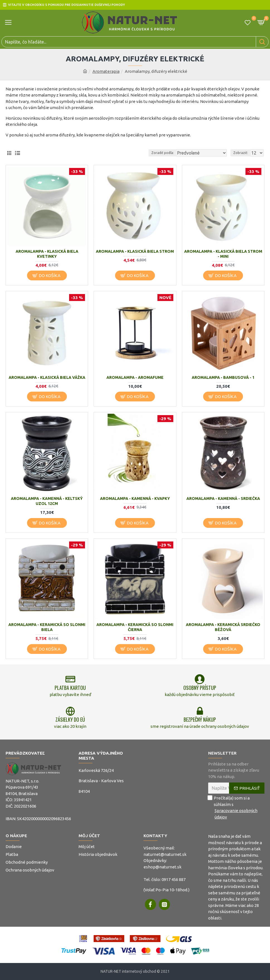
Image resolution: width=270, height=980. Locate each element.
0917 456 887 (174, 879)
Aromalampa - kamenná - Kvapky (135, 499)
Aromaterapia (106, 71)
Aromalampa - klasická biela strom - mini (223, 254)
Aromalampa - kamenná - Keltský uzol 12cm (47, 501)
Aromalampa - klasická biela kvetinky (47, 254)
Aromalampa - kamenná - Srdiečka (223, 499)
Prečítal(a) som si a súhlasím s (236, 808)
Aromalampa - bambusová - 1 (223, 377)
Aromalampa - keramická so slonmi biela (47, 627)
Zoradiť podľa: (163, 153)
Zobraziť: (241, 153)
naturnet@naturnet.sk (165, 854)
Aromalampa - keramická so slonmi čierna (135, 627)
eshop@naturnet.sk (162, 867)
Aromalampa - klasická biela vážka (47, 377)
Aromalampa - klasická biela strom (135, 251)
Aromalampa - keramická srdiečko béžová (223, 627)
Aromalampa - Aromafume (135, 377)
